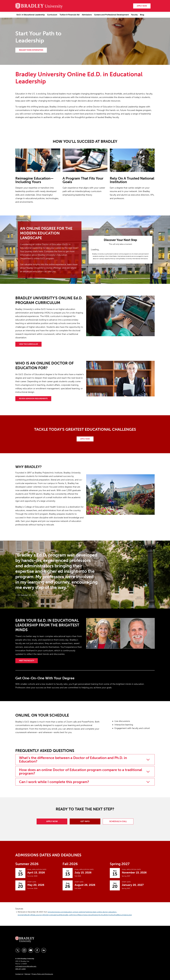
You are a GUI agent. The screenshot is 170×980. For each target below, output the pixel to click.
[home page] (39, 6)
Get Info (85, 821)
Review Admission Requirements (33, 399)
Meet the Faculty (27, 661)
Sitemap (27, 974)
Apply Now (85, 439)
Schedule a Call (118, 821)
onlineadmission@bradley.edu (26, 966)
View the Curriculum (28, 344)
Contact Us (19, 974)
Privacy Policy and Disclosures (42, 974)
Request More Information (31, 50)
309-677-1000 (20, 969)
